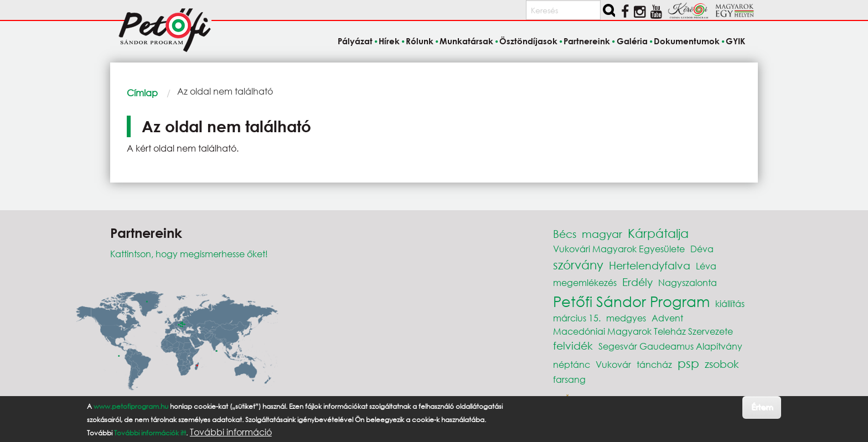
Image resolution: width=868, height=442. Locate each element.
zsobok (722, 364)
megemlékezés (585, 282)
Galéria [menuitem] (632, 41)
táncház (654, 364)
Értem (762, 407)
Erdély (637, 282)
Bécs (565, 234)
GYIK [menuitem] (735, 41)
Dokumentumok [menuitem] (687, 41)
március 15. (577, 318)
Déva (702, 249)
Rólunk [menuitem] (420, 41)
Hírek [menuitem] (389, 41)
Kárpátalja (658, 233)
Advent (667, 318)
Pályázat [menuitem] (355, 41)
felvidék (573, 345)
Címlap (142, 93)
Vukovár (613, 364)
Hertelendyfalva (650, 265)
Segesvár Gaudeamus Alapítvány (670, 346)
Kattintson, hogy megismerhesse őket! (189, 254)
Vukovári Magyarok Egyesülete (619, 249)
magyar (602, 234)
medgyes (626, 318)
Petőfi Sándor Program (631, 301)
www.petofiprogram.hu (131, 406)
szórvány (578, 265)
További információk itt (150, 433)
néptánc (572, 364)
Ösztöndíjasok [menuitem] (528, 41)
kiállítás (730, 303)
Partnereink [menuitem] (587, 41)
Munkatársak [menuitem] (466, 41)
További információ (231, 432)
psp (688, 363)
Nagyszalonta (688, 282)
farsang (569, 379)
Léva (706, 266)
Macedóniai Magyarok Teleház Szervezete (643, 331)
